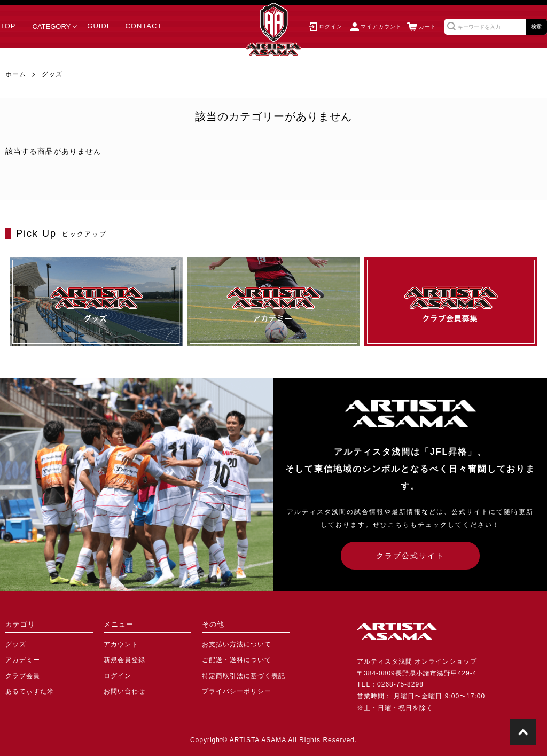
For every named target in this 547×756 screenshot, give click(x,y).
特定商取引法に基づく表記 (244, 676)
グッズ (52, 74)
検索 (536, 26)
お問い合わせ (124, 691)
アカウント (121, 644)
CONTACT (143, 26)
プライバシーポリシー (237, 691)
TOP (8, 26)
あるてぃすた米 (30, 691)
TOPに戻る (523, 732)
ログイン (118, 676)
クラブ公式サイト (410, 556)
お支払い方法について (237, 644)
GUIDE (99, 26)
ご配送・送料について (237, 660)
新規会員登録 (124, 660)
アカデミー (23, 660)
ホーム (16, 74)
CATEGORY (52, 26)
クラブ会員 (23, 676)
